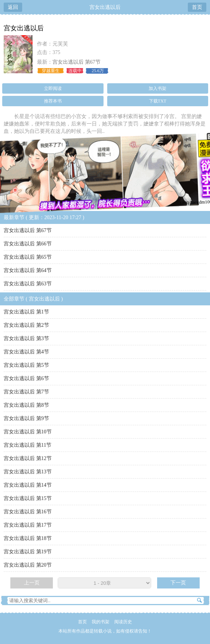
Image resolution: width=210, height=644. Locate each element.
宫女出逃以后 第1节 (26, 312)
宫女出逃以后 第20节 (28, 565)
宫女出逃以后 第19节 (28, 552)
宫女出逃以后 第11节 (28, 445)
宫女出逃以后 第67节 (77, 62)
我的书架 (101, 622)
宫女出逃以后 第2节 (26, 325)
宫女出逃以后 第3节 (26, 338)
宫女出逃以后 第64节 (28, 270)
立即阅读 (53, 88)
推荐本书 (53, 101)
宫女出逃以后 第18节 (28, 538)
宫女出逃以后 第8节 (26, 405)
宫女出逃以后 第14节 (28, 485)
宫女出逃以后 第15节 (28, 498)
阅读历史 (123, 622)
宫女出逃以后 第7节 (26, 392)
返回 (13, 7)
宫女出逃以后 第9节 (26, 418)
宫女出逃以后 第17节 (28, 525)
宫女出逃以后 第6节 (26, 378)
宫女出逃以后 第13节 (28, 472)
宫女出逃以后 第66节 (28, 244)
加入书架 (157, 88)
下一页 (178, 583)
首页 (197, 7)
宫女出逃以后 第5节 (26, 365)
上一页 (32, 583)
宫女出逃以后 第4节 (26, 352)
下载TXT (158, 101)
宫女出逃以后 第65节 (28, 257)
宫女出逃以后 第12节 (28, 458)
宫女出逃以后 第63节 (28, 284)
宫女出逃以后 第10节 (28, 432)
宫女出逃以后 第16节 (28, 512)
